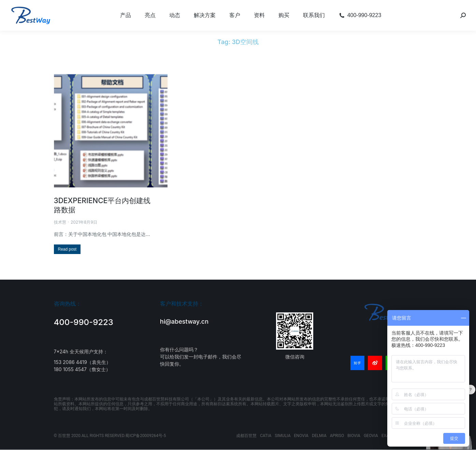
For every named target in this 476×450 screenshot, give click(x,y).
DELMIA (319, 436)
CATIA (266, 436)
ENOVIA (301, 436)
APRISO (337, 436)
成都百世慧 (246, 436)
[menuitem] (126, 15)
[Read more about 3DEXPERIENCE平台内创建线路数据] (67, 249)
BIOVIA (354, 436)
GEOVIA (371, 436)
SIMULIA (283, 436)
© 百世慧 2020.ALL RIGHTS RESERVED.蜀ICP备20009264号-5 (110, 436)
